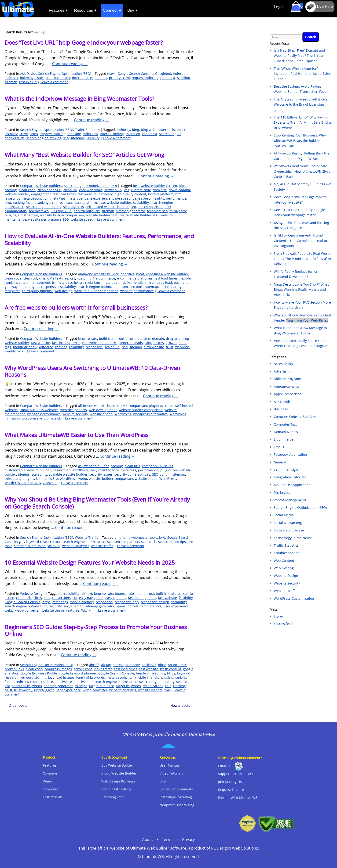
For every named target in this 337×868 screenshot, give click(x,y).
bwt (162, 537)
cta (75, 598)
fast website (87, 194)
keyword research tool (43, 542)
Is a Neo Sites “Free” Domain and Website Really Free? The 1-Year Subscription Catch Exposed (299, 56)
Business (281, 409)
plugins (33, 287)
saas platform (86, 203)
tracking (179, 686)
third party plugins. (37, 291)
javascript (12, 198)
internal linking (58, 78)
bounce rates (125, 594)
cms (42, 278)
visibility (93, 138)
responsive (50, 287)
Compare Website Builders (41, 186)
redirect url (39, 682)
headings (158, 673)
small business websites (39, 410)
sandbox (184, 78)
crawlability (113, 190)
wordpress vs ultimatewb (42, 418)
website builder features (105, 215)
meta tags (58, 198)
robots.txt (168, 78)
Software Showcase (289, 530)
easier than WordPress (71, 470)
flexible (185, 278)
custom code (141, 190)
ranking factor (24, 203)
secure (181, 682)
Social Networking (288, 523)
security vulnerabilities (132, 474)
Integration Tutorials (290, 477)
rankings (44, 203)
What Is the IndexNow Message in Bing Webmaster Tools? (79, 99)
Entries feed (283, 624)
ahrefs (94, 665)
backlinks (149, 665)
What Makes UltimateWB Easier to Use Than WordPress (77, 435)
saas (70, 203)
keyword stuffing (33, 677)
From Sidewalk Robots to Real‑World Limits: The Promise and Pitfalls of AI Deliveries (302, 259)
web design (64, 291)
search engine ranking (44, 138)
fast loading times (142, 598)
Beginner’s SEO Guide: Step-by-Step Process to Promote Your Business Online (96, 630)
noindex (101, 78)
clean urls (132, 466)
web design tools (74, 410)
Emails (279, 447)
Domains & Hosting (116, 789)
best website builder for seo (155, 186)
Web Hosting (284, 568)
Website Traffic (87, 537)
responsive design (155, 602)
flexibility (106, 194)
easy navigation (91, 598)
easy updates (116, 598)
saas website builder (115, 203)
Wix (20, 351)
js (53, 282)
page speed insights (148, 198)
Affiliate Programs (288, 379)
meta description (35, 198)
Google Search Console (135, 74)
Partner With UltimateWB (238, 798)
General (280, 462)
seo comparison (150, 207)
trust (170, 347)
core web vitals (91, 190)
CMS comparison (134, 406)
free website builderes (100, 343)
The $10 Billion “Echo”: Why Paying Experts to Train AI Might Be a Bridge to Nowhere (303, 122)
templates (13, 291)
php (8, 203)
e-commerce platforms (135, 278)
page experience (97, 198)
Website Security (287, 583)
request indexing (145, 78)
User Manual (170, 765)
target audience (102, 686)
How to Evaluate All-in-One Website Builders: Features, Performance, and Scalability (99, 239)
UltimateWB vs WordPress (56, 479)
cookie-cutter (128, 339)
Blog (163, 781)
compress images (58, 669)
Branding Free (112, 797)
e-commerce (105, 278)
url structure (28, 215)
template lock (151, 606)
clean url (70, 190)
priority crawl (119, 78)
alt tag (106, 665)
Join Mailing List (231, 782)
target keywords (128, 686)
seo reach (149, 542)
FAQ (250, 774)
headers (142, 673)
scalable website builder (68, 474)
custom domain (152, 339)
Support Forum (230, 774)
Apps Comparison (288, 394)
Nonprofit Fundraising (177, 805)
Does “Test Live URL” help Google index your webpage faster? (84, 42)
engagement (41, 194)
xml (92, 610)
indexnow (90, 134)
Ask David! (28, 74)
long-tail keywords (91, 677)
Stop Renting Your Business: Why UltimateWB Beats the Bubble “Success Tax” (300, 140)
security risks (73, 207)
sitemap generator (131, 211)
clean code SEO (49, 190)
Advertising (283, 371)
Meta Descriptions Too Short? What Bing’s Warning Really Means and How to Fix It (301, 290)
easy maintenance (105, 470)
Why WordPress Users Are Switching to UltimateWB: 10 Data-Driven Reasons (92, 371)
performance (176, 198)
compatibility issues (158, 466)
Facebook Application (290, 454)
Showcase (51, 789)
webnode (183, 347)
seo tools (137, 287)
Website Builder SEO (143, 215)
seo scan (165, 542)
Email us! (225, 766)
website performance (137, 291)
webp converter (27, 610)
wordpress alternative (150, 414)
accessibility (70, 594)
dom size (160, 190)
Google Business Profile (39, 673)
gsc (22, 542)
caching (11, 190)
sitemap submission (30, 546)
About (148, 839)
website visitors (150, 690)
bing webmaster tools (158, 130)
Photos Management (290, 500)
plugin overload (161, 406)
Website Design (32, 594)
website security (75, 414)
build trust (107, 339)
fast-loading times (66, 343)
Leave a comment (54, 82)
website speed (82, 219)
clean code (27, 190)
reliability (76, 347)
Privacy (189, 839)
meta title (75, 198)
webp (83, 479)
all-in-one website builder (98, 274)
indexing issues (32, 78)
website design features (60, 610)
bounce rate (88, 339)
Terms (168, 839)
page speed (121, 198)
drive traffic (103, 669)
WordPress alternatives (23, 483)
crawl (111, 74)
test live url (28, 82)
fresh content (171, 669)
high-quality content (130, 194)
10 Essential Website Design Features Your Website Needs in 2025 (90, 562)
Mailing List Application (292, 485)
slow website (154, 347)
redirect (58, 203)
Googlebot (163, 74)
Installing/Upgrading (176, 797)
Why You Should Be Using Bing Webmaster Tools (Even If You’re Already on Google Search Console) (97, 503)
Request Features (232, 790)
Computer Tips (285, 424)
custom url (85, 278)
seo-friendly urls (87, 211)
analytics (127, 274)
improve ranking (53, 134)
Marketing (282, 492)
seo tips (180, 542)
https (34, 134)
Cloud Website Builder (119, 773)
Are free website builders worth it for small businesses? (76, 307)
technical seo (157, 211)
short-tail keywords (27, 686)
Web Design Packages (118, 781)
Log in (278, 616)
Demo (47, 781)
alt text (87, 594)
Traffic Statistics (87, 130)
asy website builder (93, 466)
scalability (141, 203)
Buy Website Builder (117, 765)
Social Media (284, 515)
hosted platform (161, 194)
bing (136, 130)
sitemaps (78, 138)
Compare (50, 773)
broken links (14, 669)
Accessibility (283, 364)
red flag (61, 347)
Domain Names (286, 432)
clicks (38, 598)
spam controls (127, 606)
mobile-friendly (131, 282)
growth (171, 343)
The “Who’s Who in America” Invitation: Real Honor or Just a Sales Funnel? (302, 74)
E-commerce (284, 439)
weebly (10, 351)
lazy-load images (61, 677)
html (179, 194)
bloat (183, 186)
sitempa (81, 686)
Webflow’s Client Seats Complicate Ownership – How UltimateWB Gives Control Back (302, 171)
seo (66, 138)
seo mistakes (39, 211)
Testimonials (53, 797)
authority (123, 130)
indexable (181, 74)
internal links (82, 78)
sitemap (11, 82)
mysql (150, 282)
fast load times (64, 194)
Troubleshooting (287, 553)
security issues (101, 474)
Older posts (16, 705)
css (127, 190)
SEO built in (161, 474)
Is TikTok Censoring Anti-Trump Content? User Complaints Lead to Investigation (300, 240)
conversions (61, 598)
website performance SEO (48, 219)
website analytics (76, 546)
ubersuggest (44, 690)
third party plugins (19, 479)
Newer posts (182, 705)
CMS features (58, 278)
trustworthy (23, 690)
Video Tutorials (171, 773)
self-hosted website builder (107, 207)
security (56, 606)
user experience (176, 606)
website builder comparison (62, 215)
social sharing (171, 287)
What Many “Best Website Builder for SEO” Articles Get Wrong (84, 155)
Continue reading (70, 64)
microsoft (133, 134)
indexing (11, 78)
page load (164, 282)
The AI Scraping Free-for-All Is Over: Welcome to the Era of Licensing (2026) (302, 104)
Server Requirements (176, 789)
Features (50, 765)
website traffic (102, 546)
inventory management (32, 282)
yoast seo (50, 483)
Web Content (284, 561)
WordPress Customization (294, 598)
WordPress (123, 414)
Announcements (287, 386)
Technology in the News (293, 538)
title (168, 686)
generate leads (131, 343)
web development (103, 410)
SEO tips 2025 (61, 211)
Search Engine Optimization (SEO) (65, 74)
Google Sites (154, 343)
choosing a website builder (167, 274)
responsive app (127, 602)
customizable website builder (28, 470)
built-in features (169, 594)
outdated (46, 347)
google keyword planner (78, 673)
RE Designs (221, 848)
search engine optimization (99, 287)
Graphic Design (286, 470)
